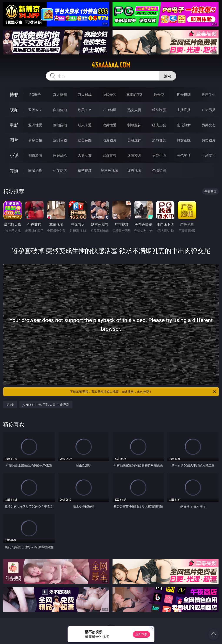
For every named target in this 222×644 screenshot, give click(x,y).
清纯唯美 (159, 140)
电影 (14, 125)
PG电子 (35, 95)
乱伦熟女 (184, 125)
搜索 (167, 76)
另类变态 (209, 125)
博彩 (14, 94)
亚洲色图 (60, 140)
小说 (14, 155)
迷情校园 (134, 155)
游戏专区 (109, 95)
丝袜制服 (159, 110)
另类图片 (209, 140)
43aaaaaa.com (111, 65)
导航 (14, 170)
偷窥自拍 (35, 140)
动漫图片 (109, 140)
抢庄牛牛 (209, 95)
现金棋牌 (184, 95)
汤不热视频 (109, 171)
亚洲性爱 (35, 125)
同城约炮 (35, 171)
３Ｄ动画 (109, 110)
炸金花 (159, 95)
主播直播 (184, 110)
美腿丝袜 (134, 140)
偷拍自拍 (60, 125)
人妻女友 (85, 155)
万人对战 (85, 95)
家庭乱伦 (60, 155)
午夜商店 (60, 171)
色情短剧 (159, 171)
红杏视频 (134, 171)
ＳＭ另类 (209, 110)
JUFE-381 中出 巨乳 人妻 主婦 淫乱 (46, 405)
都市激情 (35, 155)
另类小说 (159, 155)
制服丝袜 (134, 125)
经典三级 (159, 125)
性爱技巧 (209, 155)
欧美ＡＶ (85, 110)
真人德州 (60, 95)
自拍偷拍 (60, 110)
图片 (14, 140)
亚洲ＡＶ (35, 110)
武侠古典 (109, 155)
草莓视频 (85, 171)
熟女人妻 (134, 110)
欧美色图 (85, 140)
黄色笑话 (184, 155)
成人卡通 (85, 125)
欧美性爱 (109, 125)
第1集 (10, 405)
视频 (14, 110)
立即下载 (141, 634)
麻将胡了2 (134, 95)
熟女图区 (184, 140)
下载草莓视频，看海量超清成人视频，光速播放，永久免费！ (143, 392)
